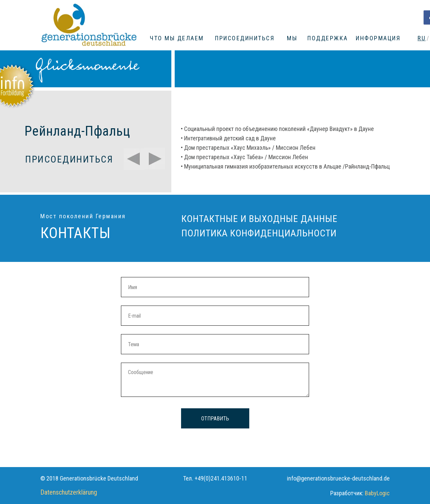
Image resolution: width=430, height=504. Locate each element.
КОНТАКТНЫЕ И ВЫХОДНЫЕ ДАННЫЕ (260, 219)
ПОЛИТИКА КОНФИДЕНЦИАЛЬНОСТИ (259, 233)
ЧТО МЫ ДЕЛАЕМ (177, 38)
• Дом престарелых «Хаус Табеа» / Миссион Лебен (244, 157)
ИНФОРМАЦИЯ (378, 38)
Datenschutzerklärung (69, 492)
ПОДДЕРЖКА (328, 38)
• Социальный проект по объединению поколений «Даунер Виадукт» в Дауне (277, 129)
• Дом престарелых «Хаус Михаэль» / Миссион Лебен (248, 148)
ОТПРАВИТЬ (215, 419)
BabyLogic (377, 493)
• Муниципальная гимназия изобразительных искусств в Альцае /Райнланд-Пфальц (285, 166)
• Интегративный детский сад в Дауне (228, 138)
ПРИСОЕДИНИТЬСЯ (245, 38)
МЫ (292, 38)
